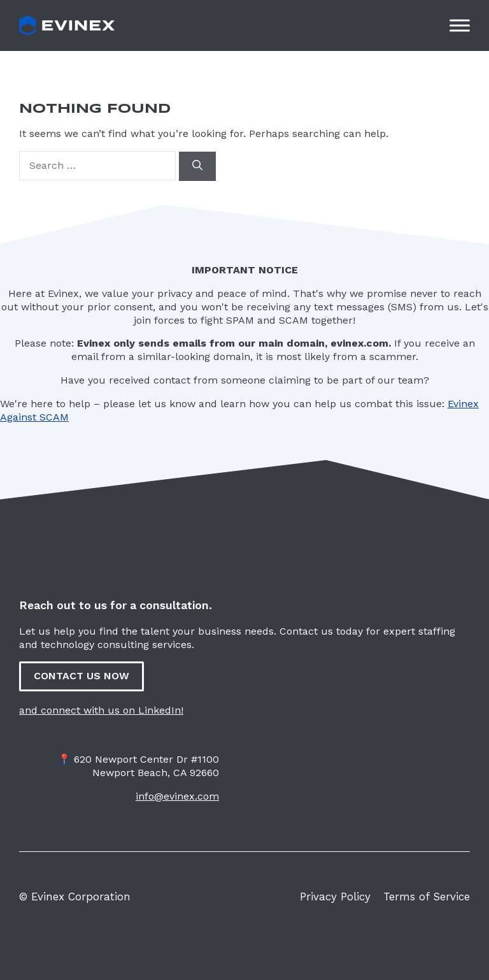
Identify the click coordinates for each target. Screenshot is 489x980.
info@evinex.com (177, 796)
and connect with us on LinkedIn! (101, 710)
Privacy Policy (335, 897)
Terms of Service (427, 897)
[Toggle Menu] (460, 25)
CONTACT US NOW (81, 676)
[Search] (197, 166)
